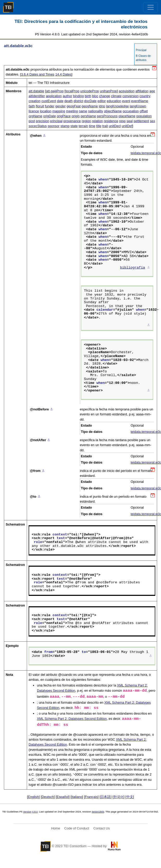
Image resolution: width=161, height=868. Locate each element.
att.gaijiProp (55, 91)
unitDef (127, 126)
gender (61, 106)
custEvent (49, 101)
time (92, 126)
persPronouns (107, 116)
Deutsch (48, 797)
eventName (140, 101)
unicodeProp (90, 91)
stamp (65, 126)
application (54, 96)
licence (34, 111)
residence (111, 121)
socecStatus (38, 126)
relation (97, 121)
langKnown (138, 106)
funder (50, 106)
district (78, 101)
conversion (131, 96)
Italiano (77, 797)
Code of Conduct (77, 828)
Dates (63, 74)
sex (152, 121)
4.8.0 (35, 812)
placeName (127, 116)
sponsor (54, 126)
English (33, 797)
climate (116, 96)
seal (130, 121)
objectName (113, 111)
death (68, 101)
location (46, 111)
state (74, 126)
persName (88, 116)
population (144, 116)
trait (105, 126)
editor (102, 101)
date (60, 101)
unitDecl (115, 126)
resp (122, 121)
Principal (141, 50)
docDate (91, 101)
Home (56, 828)
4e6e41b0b (98, 812)
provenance (72, 121)
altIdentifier (37, 96)
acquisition (127, 91)
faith (32, 106)
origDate (49, 116)
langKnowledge (118, 106)
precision (43, 121)
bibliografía (132, 268)
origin (76, 116)
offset (144, 111)
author (67, 96)
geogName (90, 106)
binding (78, 96)
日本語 (105, 797)
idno (102, 106)
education (114, 101)
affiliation (142, 91)
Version (27, 812)
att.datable (36, 91)
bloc (95, 96)
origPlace (64, 116)
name (83, 111)
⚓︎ (44, 136)
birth (88, 96)
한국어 (118, 797)
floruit (40, 106)
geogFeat (74, 106)
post (32, 121)
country (145, 96)
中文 (130, 797)
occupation (131, 111)
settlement (141, 121)
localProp (72, 91)
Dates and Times (38, 74)
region (86, 121)
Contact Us (102, 828)
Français (91, 797)
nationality (95, 111)
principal (56, 121)
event (126, 101)
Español (63, 797)
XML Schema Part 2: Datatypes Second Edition (72, 719)
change (105, 96)
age (152, 91)
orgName (36, 116)
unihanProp (108, 91)
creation (35, 101)
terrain (83, 126)
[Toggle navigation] (151, 7)
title (99, 126)
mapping (59, 111)
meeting (72, 111)
